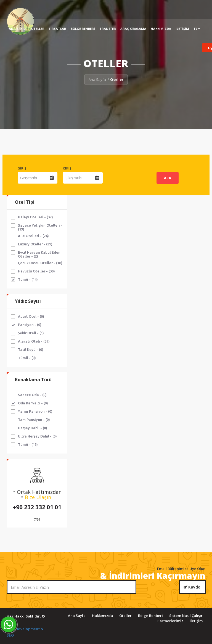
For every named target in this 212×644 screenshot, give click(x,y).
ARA (168, 178)
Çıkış (67, 168)
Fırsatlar (58, 29)
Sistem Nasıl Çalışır (186, 616)
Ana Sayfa (18, 29)
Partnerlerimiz (170, 621)
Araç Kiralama (133, 29)
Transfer (108, 29)
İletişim (182, 29)
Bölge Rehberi (83, 29)
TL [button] (197, 29)
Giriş (22, 168)
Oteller (38, 29)
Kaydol (192, 587)
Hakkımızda (161, 29)
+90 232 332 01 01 (37, 507)
